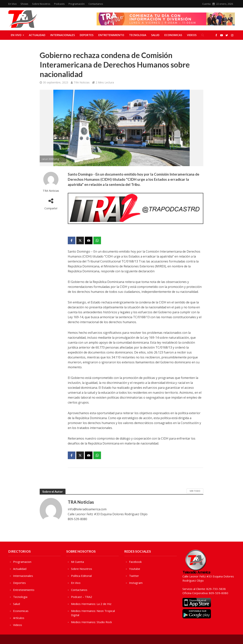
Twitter (134, 576)
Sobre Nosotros (41, 4)
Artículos (19, 618)
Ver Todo (195, 491)
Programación (77, 4)
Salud (155, 35)
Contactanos (96, 4)
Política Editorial (81, 576)
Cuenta (206, 4)
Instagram (136, 583)
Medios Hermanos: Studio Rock (91, 622)
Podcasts (59, 4)
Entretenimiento (111, 35)
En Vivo (13, 4)
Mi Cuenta (77, 562)
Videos (192, 35)
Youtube (135, 569)
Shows (24, 4)
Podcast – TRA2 (82, 597)
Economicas (173, 35)
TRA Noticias (82, 82)
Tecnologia (138, 35)
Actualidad (37, 35)
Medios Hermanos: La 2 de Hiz (91, 604)
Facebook (135, 562)
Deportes (87, 35)
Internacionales (63, 35)
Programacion (22, 562)
